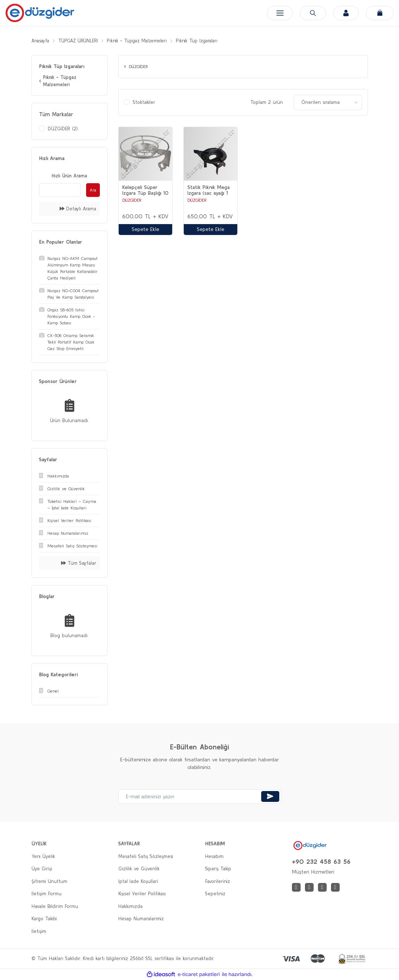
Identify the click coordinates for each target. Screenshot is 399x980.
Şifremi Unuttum (49, 881)
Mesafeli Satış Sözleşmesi (146, 856)
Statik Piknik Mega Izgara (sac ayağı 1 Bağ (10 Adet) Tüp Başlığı (209, 190)
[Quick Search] (60, 190)
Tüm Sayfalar (79, 563)
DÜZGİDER (132, 200)
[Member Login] (345, 13)
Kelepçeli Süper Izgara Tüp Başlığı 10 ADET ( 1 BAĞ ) (145, 190)
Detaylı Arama (78, 209)
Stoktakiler (144, 103)
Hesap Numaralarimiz (141, 919)
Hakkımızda (130, 906)
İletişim (39, 931)
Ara (93, 190)
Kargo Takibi (44, 919)
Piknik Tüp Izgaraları (204, 41)
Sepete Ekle (145, 230)
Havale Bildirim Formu (55, 906)
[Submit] (270, 796)
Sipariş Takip (218, 869)
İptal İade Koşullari (138, 881)
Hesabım (214, 856)
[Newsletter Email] (200, 796)
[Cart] (380, 13)
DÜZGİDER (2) (63, 129)
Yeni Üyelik (43, 856)
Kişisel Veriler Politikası (142, 894)
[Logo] (40, 13)
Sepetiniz (215, 894)
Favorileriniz (218, 881)
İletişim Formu (46, 894)
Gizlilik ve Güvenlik (139, 869)
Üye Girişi (42, 869)
